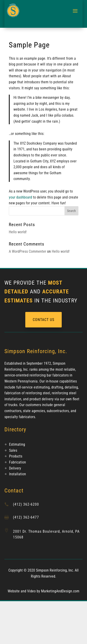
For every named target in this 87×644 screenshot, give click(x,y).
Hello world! (18, 232)
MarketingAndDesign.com (60, 591)
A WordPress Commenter (27, 251)
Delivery (15, 468)
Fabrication (18, 462)
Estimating (17, 444)
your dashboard (20, 197)
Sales (13, 450)
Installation (18, 474)
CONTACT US (43, 320)
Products (16, 456)
